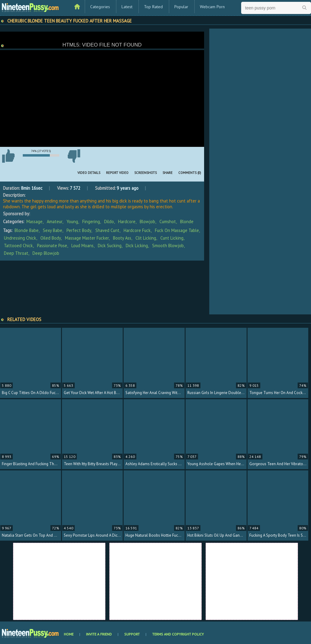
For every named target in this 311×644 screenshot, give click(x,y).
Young (72, 222)
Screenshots (145, 173)
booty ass (122, 238)
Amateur (55, 222)
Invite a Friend (99, 634)
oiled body (51, 238)
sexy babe (53, 230)
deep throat (16, 253)
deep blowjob (46, 253)
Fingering (91, 222)
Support (132, 634)
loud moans (82, 246)
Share (167, 173)
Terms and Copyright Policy (178, 634)
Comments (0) (190, 173)
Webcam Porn (212, 7)
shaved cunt (107, 230)
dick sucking (110, 246)
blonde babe (27, 230)
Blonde (187, 222)
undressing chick (20, 238)
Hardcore (127, 222)
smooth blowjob (168, 246)
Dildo (109, 222)
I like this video (8, 156)
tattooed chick (18, 246)
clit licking (146, 238)
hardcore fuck (137, 230)
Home (69, 634)
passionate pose (52, 246)
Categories (100, 7)
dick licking (137, 246)
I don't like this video (74, 156)
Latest (127, 7)
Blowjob (147, 222)
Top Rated (153, 7)
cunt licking (172, 238)
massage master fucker (87, 238)
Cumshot (168, 222)
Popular (181, 7)
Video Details (89, 173)
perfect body (79, 230)
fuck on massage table (177, 230)
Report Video (117, 173)
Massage (34, 222)
